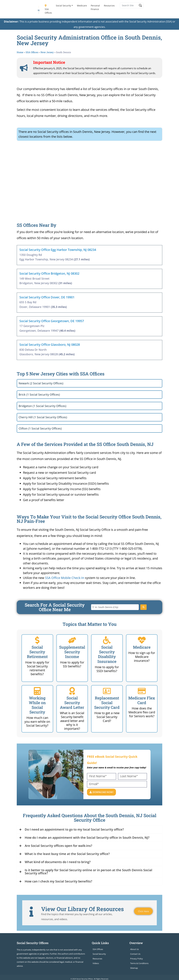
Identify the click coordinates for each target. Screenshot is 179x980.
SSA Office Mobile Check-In (65, 578)
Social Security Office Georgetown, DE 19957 (52, 321)
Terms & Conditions (139, 964)
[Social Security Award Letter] (72, 691)
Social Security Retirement (37, 652)
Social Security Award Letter (72, 703)
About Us (134, 950)
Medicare (82, 6)
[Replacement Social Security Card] (107, 691)
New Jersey (47, 52)
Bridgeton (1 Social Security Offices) (42, 406)
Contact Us (135, 954)
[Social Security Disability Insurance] (107, 640)
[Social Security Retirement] (37, 640)
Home (20, 52)
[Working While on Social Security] (37, 691)
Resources (109, 6)
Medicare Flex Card (142, 700)
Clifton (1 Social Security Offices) (40, 428)
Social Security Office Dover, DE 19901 (47, 297)
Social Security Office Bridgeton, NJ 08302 (49, 273)
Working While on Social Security (37, 705)
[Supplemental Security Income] (72, 640)
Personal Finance (95, 7)
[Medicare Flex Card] (142, 691)
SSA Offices (48, 9)
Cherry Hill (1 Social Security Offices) (43, 417)
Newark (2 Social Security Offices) (41, 383)
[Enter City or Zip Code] (115, 607)
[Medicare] (142, 640)
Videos (96, 964)
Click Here (143, 912)
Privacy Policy (137, 959)
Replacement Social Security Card (107, 703)
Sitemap (134, 968)
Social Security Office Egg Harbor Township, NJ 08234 (58, 250)
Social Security (63, 6)
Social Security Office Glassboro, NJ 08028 (50, 345)
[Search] (143, 607)
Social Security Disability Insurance (107, 654)
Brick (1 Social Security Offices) (39, 395)
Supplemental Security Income (72, 652)
